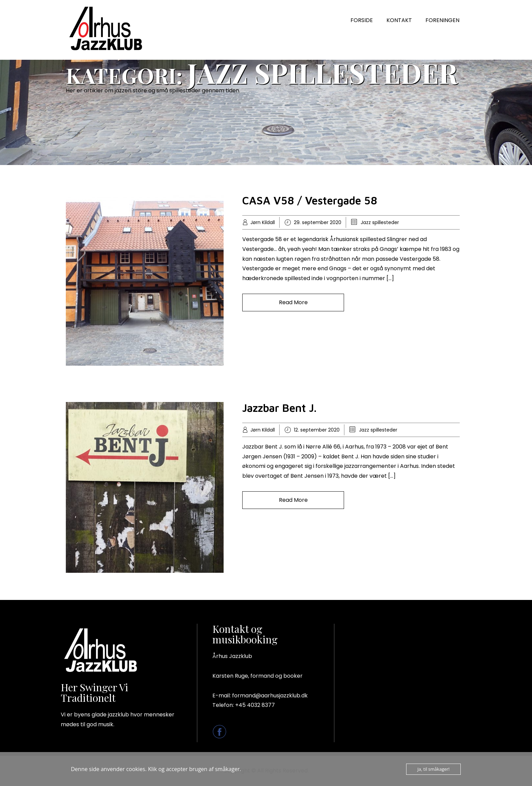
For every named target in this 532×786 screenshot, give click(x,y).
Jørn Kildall (263, 222)
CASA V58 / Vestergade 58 (310, 200)
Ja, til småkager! (433, 769)
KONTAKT (399, 20)
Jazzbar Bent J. (279, 408)
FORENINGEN (442, 20)
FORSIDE (362, 20)
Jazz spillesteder (380, 222)
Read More (293, 302)
